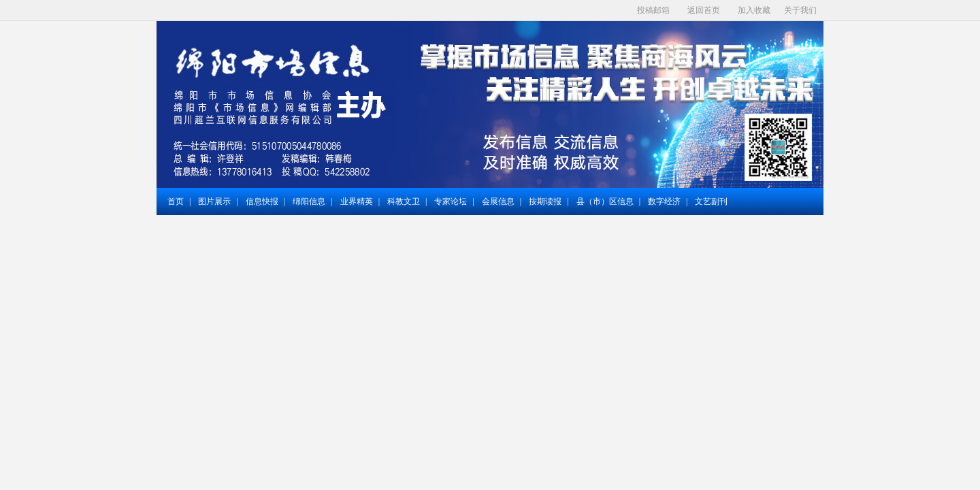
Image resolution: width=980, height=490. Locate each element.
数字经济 (664, 201)
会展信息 (498, 201)
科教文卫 (404, 201)
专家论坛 (451, 201)
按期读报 (545, 201)
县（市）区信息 (605, 201)
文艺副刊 (711, 201)
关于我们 (800, 10)
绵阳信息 (309, 201)
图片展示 (214, 201)
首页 (176, 201)
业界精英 (357, 201)
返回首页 (704, 10)
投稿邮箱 (653, 10)
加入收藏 (754, 10)
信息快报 (262, 201)
